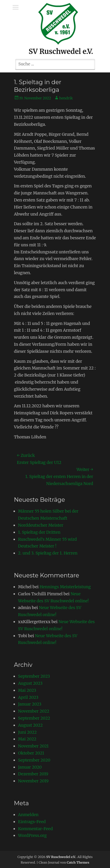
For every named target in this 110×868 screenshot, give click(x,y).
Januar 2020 (30, 767)
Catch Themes (78, 862)
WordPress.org (33, 835)
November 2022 (34, 711)
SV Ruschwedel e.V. (61, 51)
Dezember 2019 (33, 774)
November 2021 (33, 746)
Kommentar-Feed (36, 829)
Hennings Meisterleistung (65, 587)
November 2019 (33, 781)
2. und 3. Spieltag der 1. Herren (48, 553)
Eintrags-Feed (32, 822)
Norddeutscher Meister (41, 525)
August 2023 (31, 683)
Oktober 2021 (31, 753)
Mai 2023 (27, 690)
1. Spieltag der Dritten (39, 532)
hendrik (66, 98)
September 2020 (34, 760)
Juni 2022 (28, 732)
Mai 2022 (27, 739)
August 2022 (31, 725)
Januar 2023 (30, 704)
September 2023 (34, 676)
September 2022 (34, 718)
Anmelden (28, 815)
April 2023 (28, 697)
